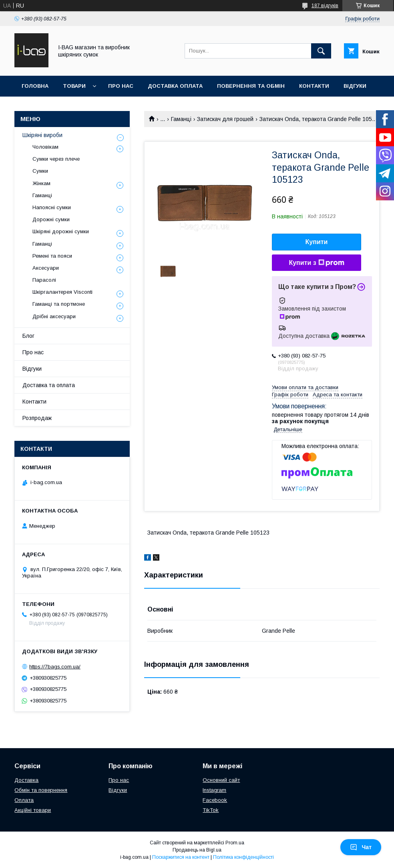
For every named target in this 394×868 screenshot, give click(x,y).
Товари (74, 86)
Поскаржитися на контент (181, 857)
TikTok (211, 810)
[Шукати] (321, 51)
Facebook (215, 800)
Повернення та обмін (251, 86)
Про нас (121, 86)
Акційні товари (33, 810)
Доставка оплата (175, 86)
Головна (35, 86)
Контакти (314, 86)
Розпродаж (37, 418)
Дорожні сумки (51, 219)
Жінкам (41, 183)
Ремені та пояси (52, 256)
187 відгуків (325, 6)
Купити (317, 242)
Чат (361, 847)
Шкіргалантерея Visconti (62, 292)
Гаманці (181, 119)
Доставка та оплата (49, 385)
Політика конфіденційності (243, 857)
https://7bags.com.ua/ (55, 667)
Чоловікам (45, 147)
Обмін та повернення (41, 790)
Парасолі (44, 280)
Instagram (214, 790)
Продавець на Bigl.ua (197, 850)
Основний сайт (221, 780)
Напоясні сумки (52, 207)
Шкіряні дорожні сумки (61, 231)
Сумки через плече (56, 159)
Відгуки (355, 86)
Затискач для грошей (225, 119)
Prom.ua (235, 843)
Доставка (26, 780)
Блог (28, 336)
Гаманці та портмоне (59, 304)
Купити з (316, 263)
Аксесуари (46, 268)
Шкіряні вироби (42, 135)
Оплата (24, 800)
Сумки (40, 171)
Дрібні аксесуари (54, 316)
